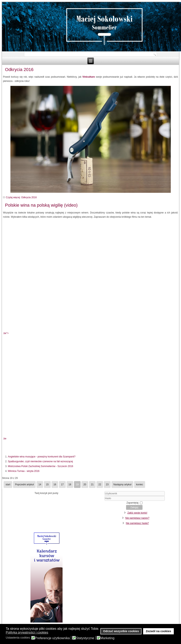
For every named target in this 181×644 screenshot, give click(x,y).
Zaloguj (134, 507)
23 (107, 485)
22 (100, 485)
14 (40, 485)
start (8, 485)
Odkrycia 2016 (19, 70)
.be (5, 439)
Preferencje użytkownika (52, 638)
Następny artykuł (122, 485)
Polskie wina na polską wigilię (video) (41, 205)
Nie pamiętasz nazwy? (137, 518)
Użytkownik (94, 496)
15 (47, 485)
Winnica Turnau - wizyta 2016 (24, 471)
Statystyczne (85, 638)
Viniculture (89, 77)
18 (70, 485)
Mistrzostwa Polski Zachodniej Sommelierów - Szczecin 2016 (40, 466)
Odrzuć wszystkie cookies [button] (121, 631)
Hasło (94, 501)
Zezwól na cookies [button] (158, 631)
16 (55, 485)
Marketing (107, 638)
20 (85, 485)
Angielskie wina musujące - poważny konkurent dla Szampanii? (42, 457)
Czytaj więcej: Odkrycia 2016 (21, 197)
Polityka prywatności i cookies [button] (27, 632)
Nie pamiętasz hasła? (137, 523)
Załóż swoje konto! (137, 513)
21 (92, 485)
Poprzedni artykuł (24, 485)
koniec (140, 485)
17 (62, 485)
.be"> (90, 284)
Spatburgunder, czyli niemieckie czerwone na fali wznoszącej (40, 461)
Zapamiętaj (132, 503)
